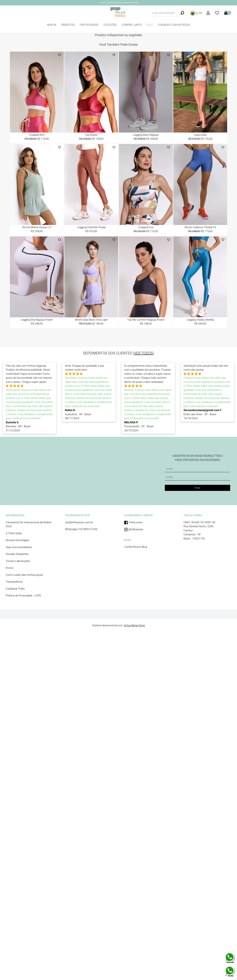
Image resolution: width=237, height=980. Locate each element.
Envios (10, 568)
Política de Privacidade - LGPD (23, 596)
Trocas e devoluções (18, 561)
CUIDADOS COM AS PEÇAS (174, 25)
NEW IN (52, 25)
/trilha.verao (133, 523)
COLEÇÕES (110, 25)
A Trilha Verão (14, 533)
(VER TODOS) (143, 353)
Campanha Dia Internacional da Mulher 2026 (29, 524)
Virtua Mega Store (134, 625)
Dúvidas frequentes (17, 554)
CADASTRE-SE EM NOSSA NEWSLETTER (118, 3)
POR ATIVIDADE (89, 25)
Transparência (14, 582)
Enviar (197, 488)
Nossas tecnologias (17, 540)
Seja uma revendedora (19, 547)
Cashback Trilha (15, 589)
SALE (150, 25)
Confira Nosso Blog (136, 547)
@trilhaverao (134, 530)
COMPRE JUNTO (132, 25)
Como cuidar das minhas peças (24, 575)
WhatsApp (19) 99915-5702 (81, 529)
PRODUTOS (68, 25)
